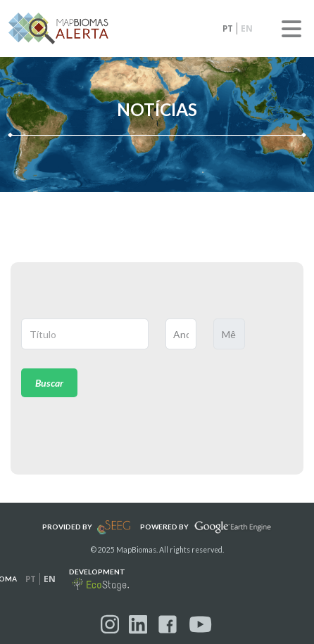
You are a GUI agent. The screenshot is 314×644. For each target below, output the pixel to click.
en (247, 28)
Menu (291, 29)
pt (228, 28)
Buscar (49, 383)
